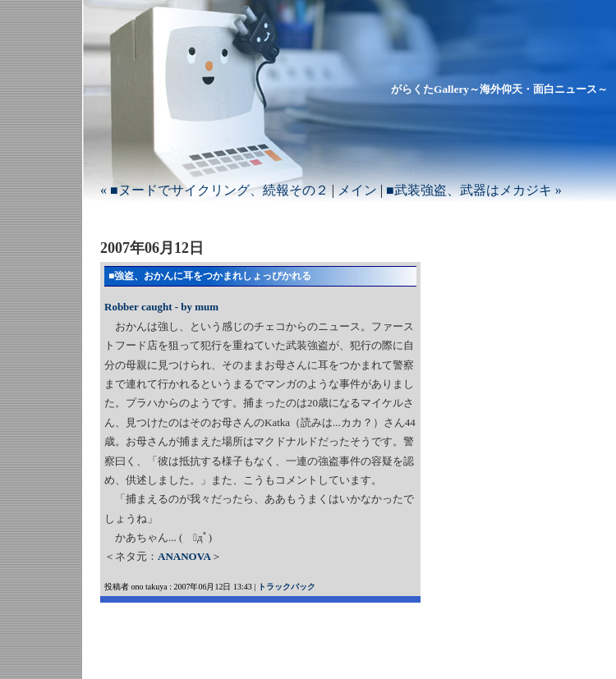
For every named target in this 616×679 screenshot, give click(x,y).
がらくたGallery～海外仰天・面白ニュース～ (499, 89)
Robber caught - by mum (161, 307)
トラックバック (287, 587)
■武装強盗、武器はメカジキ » (474, 190)
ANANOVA (184, 556)
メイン (357, 190)
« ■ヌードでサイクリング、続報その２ (214, 190)
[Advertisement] (292, 627)
